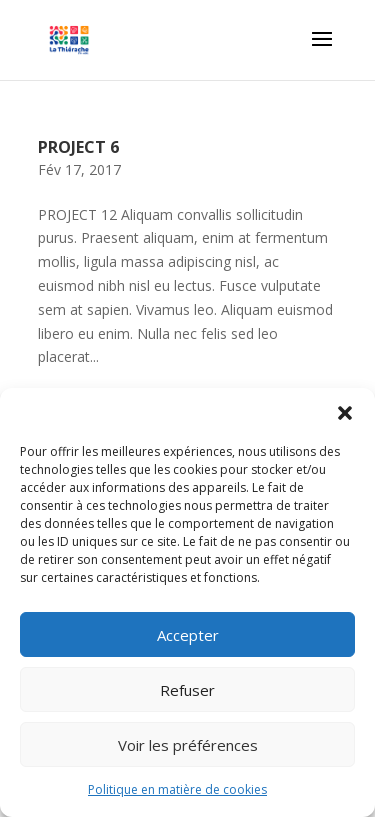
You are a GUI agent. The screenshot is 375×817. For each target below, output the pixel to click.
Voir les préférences (188, 745)
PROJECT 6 (78, 147)
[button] (345, 413)
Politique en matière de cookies (177, 789)
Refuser (187, 690)
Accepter (188, 635)
